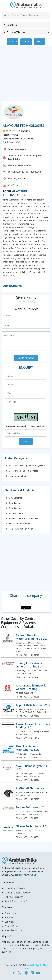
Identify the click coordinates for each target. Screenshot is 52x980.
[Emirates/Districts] (26, 32)
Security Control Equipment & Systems (27, 466)
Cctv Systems (15, 508)
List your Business (14, 897)
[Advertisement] (26, 75)
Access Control (16, 513)
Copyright (9, 922)
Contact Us (10, 913)
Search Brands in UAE (16, 901)
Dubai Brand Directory (16, 888)
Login (26, 42)
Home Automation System (21, 529)
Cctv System (15, 503)
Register (13, 42)
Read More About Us (25, 875)
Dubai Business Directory (17, 893)
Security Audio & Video (20, 524)
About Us (9, 917)
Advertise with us (13, 930)
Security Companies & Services (24, 471)
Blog (39, 42)
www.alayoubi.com (17, 179)
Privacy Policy (11, 926)
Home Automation (17, 476)
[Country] (26, 25)
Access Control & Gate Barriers (24, 519)
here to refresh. (38, 426)
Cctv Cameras (16, 498)
